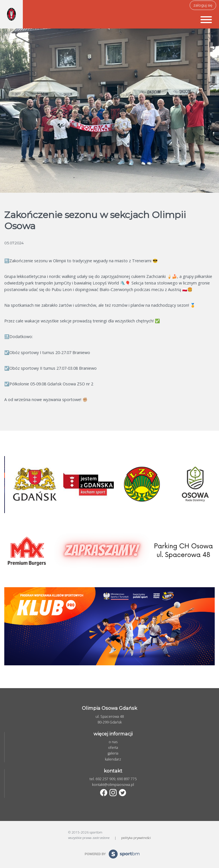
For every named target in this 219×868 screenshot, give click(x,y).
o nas (113, 742)
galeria (113, 753)
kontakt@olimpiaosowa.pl (113, 785)
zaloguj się (203, 5)
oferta (113, 748)
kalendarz (113, 759)
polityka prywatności (136, 837)
